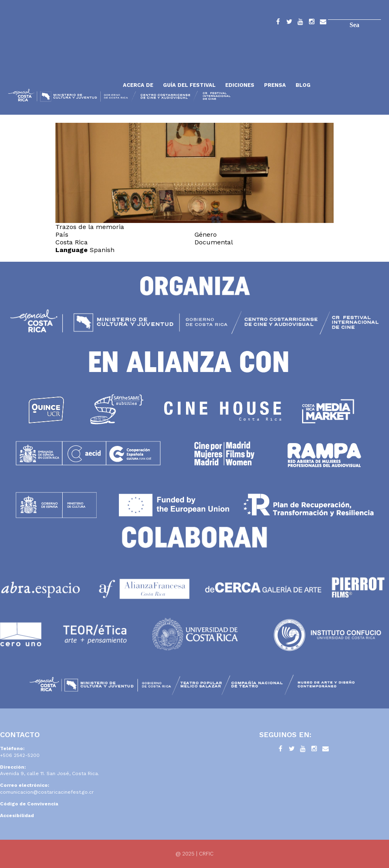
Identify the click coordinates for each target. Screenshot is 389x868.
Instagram (312, 23)
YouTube (300, 23)
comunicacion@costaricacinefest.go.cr (47, 792)
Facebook (278, 23)
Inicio (63, 66)
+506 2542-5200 (20, 755)
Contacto (323, 23)
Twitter (289, 23)
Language (72, 250)
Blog (303, 85)
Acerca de (138, 85)
